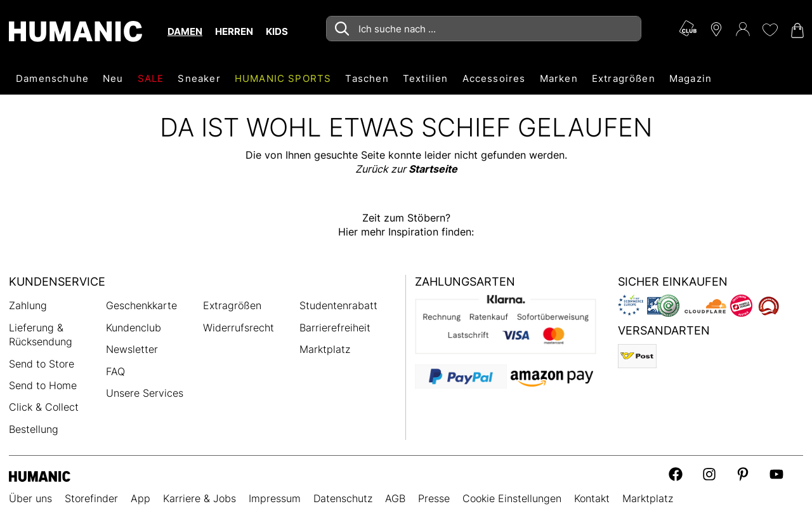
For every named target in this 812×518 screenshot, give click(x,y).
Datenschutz (343, 498)
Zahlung (28, 305)
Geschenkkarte (141, 305)
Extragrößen (232, 305)
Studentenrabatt (338, 305)
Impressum (275, 498)
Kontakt (592, 498)
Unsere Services (145, 393)
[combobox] (484, 29)
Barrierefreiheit (335, 328)
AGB (395, 498)
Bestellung (34, 429)
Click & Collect (44, 407)
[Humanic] (40, 475)
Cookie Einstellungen (512, 498)
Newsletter (132, 349)
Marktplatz (325, 349)
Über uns (30, 498)
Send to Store (42, 364)
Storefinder (91, 498)
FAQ (115, 371)
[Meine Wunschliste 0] (769, 30)
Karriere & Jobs (200, 498)
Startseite (433, 169)
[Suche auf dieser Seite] (484, 29)
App (141, 498)
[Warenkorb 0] (796, 30)
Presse (434, 498)
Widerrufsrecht (239, 328)
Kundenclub (134, 328)
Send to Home (43, 385)
